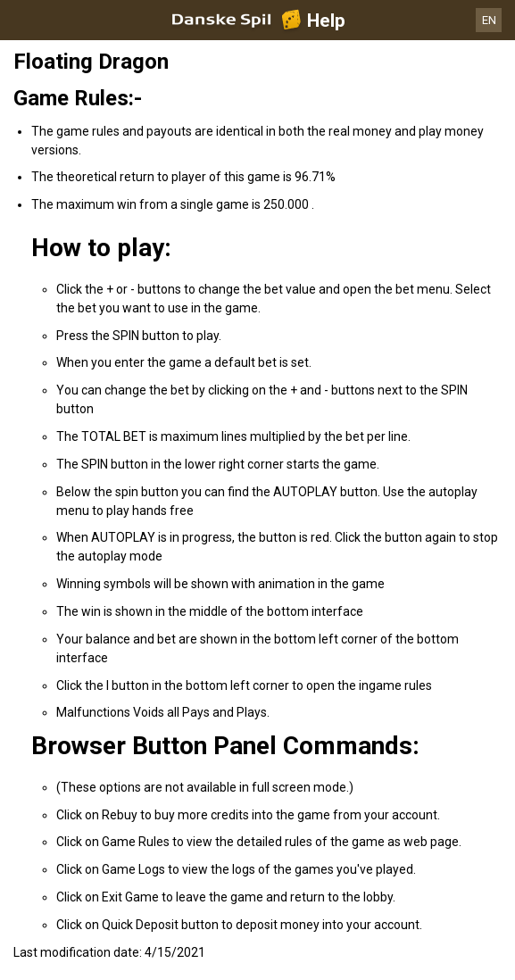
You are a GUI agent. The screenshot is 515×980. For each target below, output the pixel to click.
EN (489, 20)
